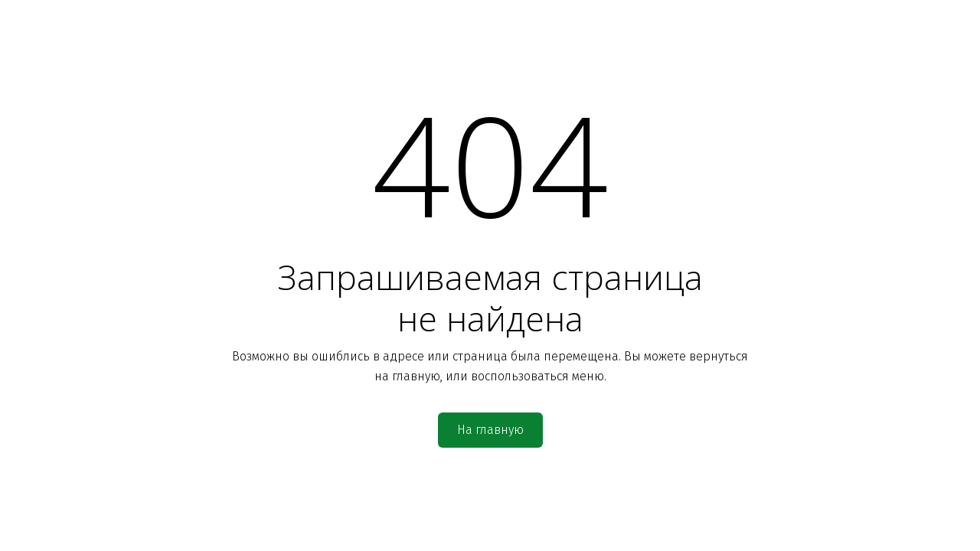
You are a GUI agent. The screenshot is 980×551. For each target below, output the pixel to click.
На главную (490, 430)
